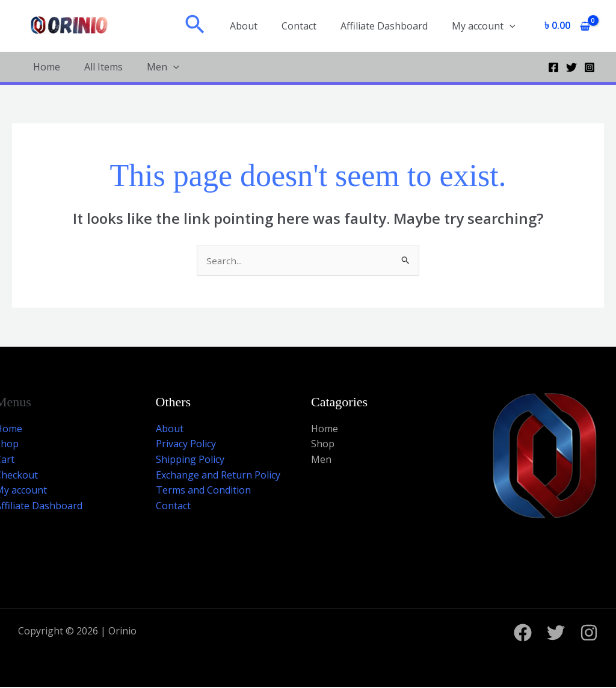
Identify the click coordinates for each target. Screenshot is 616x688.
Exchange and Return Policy (218, 476)
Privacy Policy (186, 445)
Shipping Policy (190, 460)
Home (47, 67)
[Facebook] (553, 67)
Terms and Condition (203, 491)
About (260, 26)
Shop (323, 445)
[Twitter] (571, 67)
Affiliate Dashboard (391, 26)
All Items (103, 67)
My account (486, 26)
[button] (214, 26)
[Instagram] (590, 67)
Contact (311, 26)
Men (163, 67)
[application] (512, 26)
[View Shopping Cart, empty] (567, 26)
